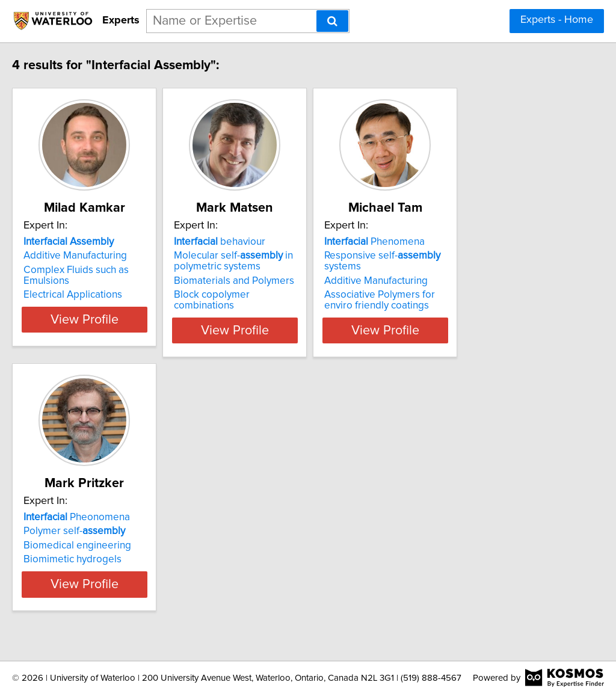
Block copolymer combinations (298, 295)
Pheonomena (102, 517)
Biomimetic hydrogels (98, 559)
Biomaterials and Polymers (289, 281)
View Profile (125, 330)
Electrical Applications (98, 295)
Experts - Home (557, 20)
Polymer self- (100, 531)
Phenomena (460, 242)
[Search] (332, 21)
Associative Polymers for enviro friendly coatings (480, 300)
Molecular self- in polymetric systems (289, 261)
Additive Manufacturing (100, 256)
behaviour (275, 242)
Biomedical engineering (103, 545)
